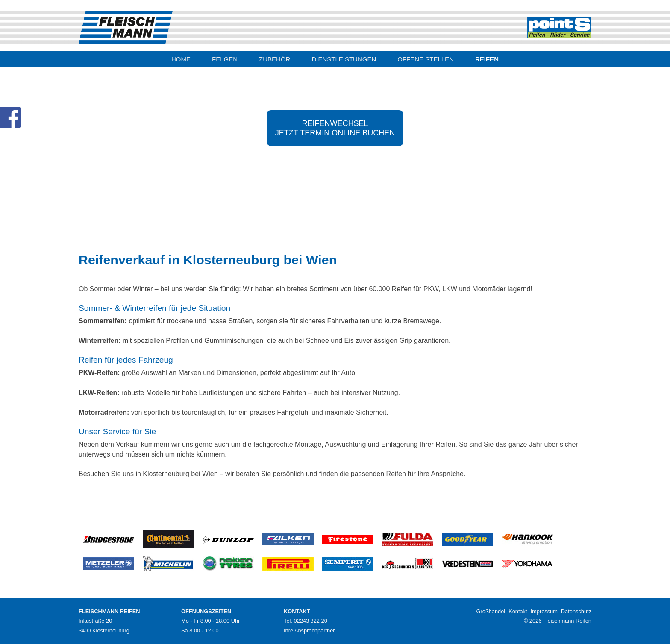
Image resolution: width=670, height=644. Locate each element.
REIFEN (487, 59)
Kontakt (518, 611)
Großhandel (491, 611)
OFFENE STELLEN (426, 59)
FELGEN (225, 59)
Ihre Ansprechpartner (309, 631)
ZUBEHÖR (275, 59)
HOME (181, 59)
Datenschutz (576, 611)
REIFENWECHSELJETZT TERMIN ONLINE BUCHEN (335, 128)
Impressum (544, 611)
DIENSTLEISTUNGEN (344, 59)
